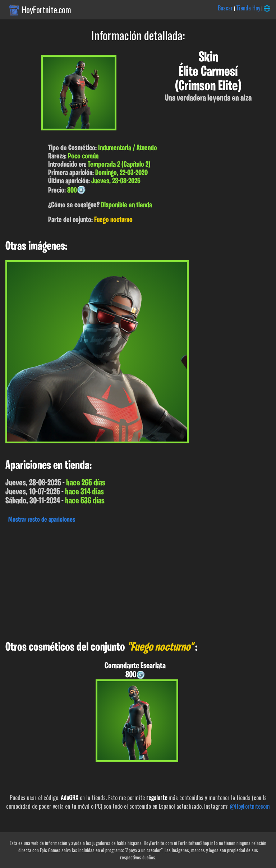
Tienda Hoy (248, 8)
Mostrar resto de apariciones (42, 520)
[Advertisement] (138, 580)
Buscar (225, 8)
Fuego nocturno (113, 220)
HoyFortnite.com (47, 10)
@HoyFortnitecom (250, 806)
